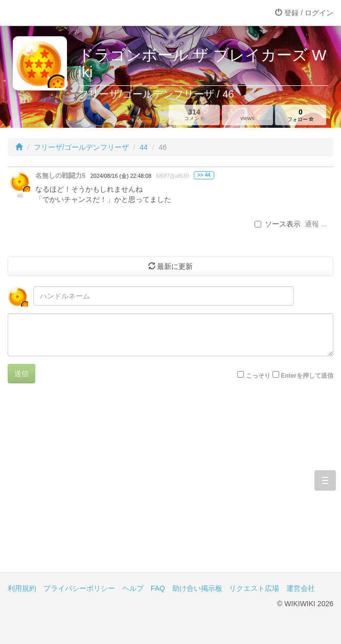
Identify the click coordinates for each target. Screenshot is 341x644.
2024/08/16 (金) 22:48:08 (121, 176)
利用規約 (22, 588)
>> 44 (204, 175)
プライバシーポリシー (79, 588)
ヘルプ (133, 588)
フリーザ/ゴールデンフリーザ (81, 147)
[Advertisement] (170, 486)
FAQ (158, 588)
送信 (21, 374)
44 (144, 147)
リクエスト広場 (254, 588)
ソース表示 (278, 224)
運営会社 (301, 588)
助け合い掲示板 (197, 588)
